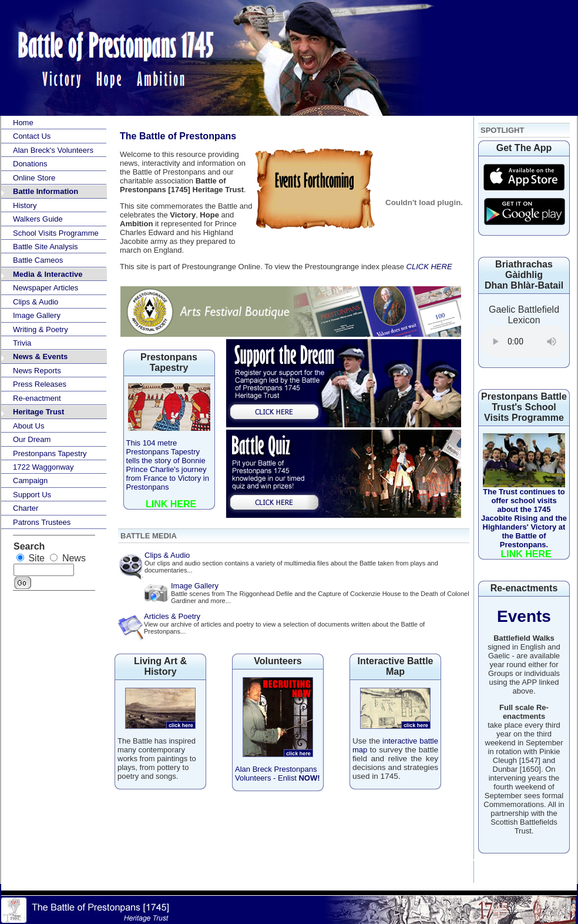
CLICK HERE (429, 267)
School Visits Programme (56, 233)
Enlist (298, 778)
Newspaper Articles (46, 288)
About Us (28, 426)
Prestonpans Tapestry (50, 453)
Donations (30, 164)
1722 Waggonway (43, 467)
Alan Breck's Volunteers (53, 150)
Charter (26, 508)
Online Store (34, 178)
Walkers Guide (38, 219)
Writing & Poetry (41, 329)
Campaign (30, 481)
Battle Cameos (38, 260)
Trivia (22, 343)
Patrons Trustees (42, 522)
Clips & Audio (36, 302)
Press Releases (40, 384)
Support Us (32, 495)
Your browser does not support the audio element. (524, 342)
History (25, 205)
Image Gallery (37, 315)
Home (23, 123)
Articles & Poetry (172, 616)
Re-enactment (37, 398)
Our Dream (32, 439)
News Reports (37, 371)
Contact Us (32, 136)
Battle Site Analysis (46, 247)
